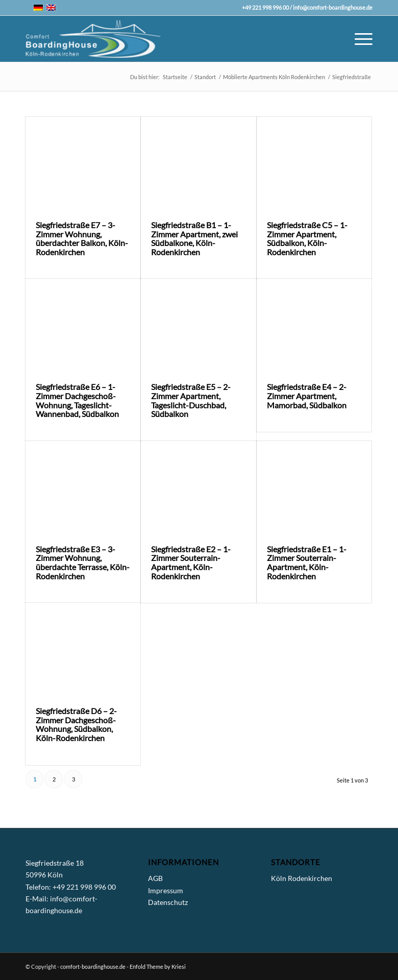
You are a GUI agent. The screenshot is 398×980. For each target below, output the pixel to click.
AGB (155, 878)
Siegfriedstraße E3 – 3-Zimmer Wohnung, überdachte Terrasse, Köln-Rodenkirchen (83, 562)
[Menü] (358, 39)
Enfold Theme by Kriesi (158, 966)
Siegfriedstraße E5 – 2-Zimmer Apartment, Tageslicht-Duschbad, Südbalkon (191, 400)
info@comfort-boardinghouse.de (333, 7)
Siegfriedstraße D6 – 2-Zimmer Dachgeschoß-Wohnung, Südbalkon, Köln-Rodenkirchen (76, 724)
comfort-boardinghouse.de (93, 966)
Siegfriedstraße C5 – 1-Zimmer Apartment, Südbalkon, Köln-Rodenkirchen (307, 238)
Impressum (166, 890)
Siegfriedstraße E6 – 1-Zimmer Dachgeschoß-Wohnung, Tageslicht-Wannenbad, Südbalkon (77, 400)
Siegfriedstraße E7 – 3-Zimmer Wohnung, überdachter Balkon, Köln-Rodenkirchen (82, 238)
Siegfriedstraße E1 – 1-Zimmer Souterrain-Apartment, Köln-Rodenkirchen (307, 562)
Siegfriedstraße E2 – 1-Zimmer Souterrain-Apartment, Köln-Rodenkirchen (191, 562)
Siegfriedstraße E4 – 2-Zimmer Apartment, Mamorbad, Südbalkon (307, 396)
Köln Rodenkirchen (302, 878)
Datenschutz (168, 902)
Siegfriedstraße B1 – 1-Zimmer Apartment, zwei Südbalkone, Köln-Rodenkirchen (194, 238)
